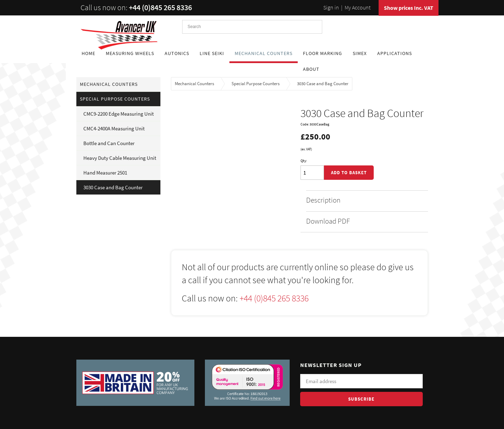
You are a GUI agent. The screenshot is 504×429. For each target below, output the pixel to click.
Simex (360, 53)
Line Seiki (212, 53)
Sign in (331, 7)
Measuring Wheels (130, 53)
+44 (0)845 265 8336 (160, 7)
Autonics (177, 53)
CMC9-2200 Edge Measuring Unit (119, 114)
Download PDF (364, 221)
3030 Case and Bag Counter (113, 187)
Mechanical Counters (264, 53)
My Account (358, 7)
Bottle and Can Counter (109, 143)
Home (88, 53)
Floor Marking (323, 53)
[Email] (361, 381)
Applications (395, 53)
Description (364, 200)
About (311, 69)
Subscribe (361, 399)
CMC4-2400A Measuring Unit (114, 128)
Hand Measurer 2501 (105, 173)
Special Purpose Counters (115, 99)
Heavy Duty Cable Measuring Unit (120, 158)
